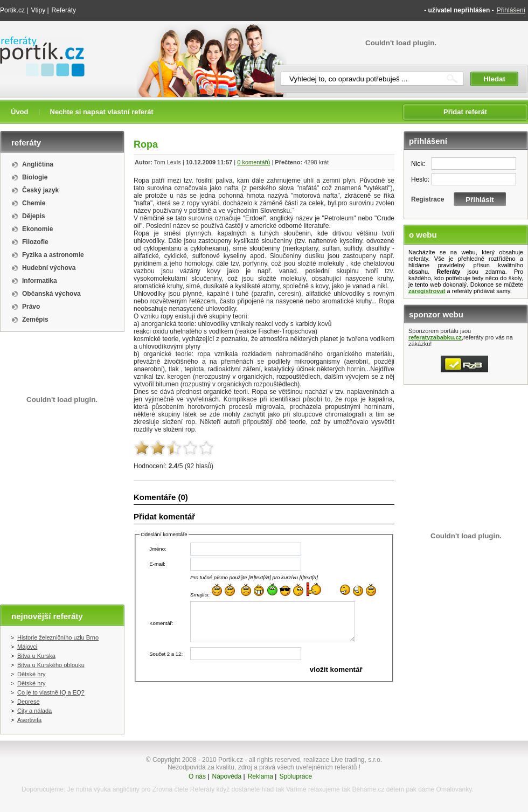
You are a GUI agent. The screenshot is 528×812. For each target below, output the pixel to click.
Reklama (260, 776)
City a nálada (34, 711)
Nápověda (227, 776)
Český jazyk (40, 190)
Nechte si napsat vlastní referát (102, 112)
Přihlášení (511, 10)
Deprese (29, 702)
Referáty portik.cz (37, 41)
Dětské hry (32, 674)
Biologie (35, 177)
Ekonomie (37, 229)
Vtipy (38, 10)
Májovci (27, 647)
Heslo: (420, 179)
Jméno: (158, 549)
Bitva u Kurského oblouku (51, 665)
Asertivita (29, 720)
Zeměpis (35, 320)
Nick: (418, 164)
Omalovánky (454, 789)
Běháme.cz (368, 789)
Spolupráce (296, 776)
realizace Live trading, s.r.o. (343, 760)
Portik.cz (12, 10)
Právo (31, 307)
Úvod (20, 112)
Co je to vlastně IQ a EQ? (51, 692)
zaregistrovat (427, 291)
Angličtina (38, 164)
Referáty (64, 10)
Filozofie (35, 242)
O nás (197, 776)
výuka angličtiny (117, 789)
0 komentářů (253, 162)
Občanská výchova (51, 294)
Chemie (34, 203)
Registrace (428, 199)
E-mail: (157, 564)
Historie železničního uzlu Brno (58, 637)
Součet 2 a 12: (166, 654)
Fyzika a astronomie (53, 255)
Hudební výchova (49, 268)
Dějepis (34, 216)
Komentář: (161, 623)
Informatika (40, 281)
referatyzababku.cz (435, 337)
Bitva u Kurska (36, 656)
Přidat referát (465, 112)
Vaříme (296, 789)
